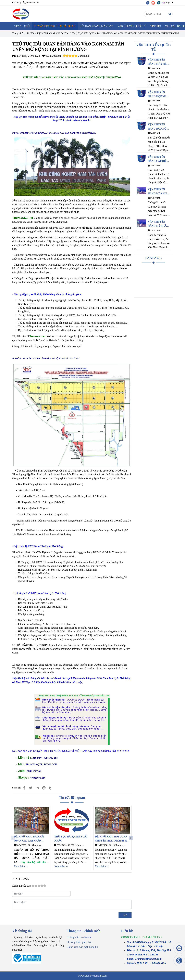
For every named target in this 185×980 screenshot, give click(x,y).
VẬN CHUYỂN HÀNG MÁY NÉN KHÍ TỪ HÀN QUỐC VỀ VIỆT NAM (158, 62)
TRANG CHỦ (22, 26)
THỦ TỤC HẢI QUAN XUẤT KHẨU (71, 839)
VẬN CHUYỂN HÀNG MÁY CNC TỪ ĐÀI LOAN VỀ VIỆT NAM (158, 192)
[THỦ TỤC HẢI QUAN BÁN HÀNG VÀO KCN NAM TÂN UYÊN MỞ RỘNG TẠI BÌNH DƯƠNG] (21, 14)
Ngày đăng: (20, 56)
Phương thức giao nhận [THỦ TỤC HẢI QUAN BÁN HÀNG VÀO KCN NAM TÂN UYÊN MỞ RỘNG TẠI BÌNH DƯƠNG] (79, 942)
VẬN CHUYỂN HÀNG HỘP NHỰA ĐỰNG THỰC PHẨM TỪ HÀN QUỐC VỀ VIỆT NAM (159, 95)
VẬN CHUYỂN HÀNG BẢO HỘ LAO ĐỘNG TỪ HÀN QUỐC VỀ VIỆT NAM (157, 127)
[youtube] (154, 3)
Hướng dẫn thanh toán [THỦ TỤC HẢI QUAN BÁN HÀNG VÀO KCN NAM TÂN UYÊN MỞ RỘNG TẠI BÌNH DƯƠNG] (79, 937)
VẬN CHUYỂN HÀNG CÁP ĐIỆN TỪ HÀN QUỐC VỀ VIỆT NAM (159, 159)
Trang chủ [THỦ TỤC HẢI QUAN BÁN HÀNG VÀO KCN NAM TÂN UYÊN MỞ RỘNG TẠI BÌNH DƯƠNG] (18, 34)
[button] (168, 3)
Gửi (125, 915)
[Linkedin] (37, 788)
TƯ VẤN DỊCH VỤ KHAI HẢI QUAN (55, 26)
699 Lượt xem (51, 56)
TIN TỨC (156, 26)
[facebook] (149, 3)
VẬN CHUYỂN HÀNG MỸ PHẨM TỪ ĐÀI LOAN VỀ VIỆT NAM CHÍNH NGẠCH (159, 224)
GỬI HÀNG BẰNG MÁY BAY (96, 26)
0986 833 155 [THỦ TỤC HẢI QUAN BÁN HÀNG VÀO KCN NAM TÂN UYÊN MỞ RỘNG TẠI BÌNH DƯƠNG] (31, 3)
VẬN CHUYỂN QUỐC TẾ (132, 26)
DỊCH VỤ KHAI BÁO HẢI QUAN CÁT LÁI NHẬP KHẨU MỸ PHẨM (29, 839)
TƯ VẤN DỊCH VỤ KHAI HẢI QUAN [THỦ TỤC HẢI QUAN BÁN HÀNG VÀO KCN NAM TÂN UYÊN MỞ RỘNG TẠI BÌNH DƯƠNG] (47, 34)
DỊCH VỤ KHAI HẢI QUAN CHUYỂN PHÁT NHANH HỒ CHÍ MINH (112, 839)
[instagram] (159, 3)
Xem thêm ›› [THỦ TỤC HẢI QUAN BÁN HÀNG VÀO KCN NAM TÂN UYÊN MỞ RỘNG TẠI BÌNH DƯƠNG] (21, 866)
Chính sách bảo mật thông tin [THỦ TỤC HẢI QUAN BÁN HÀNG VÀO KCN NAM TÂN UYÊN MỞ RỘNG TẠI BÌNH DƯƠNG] (82, 947)
